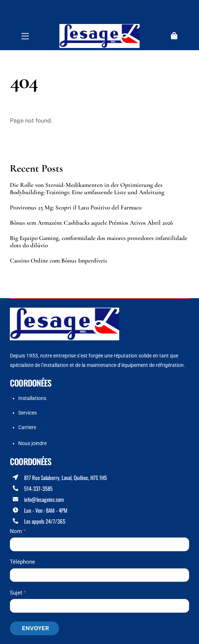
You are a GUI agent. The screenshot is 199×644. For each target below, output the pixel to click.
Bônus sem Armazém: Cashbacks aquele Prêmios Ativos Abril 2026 (91, 223)
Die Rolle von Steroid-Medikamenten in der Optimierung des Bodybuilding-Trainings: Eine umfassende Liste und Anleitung (87, 189)
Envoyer (36, 628)
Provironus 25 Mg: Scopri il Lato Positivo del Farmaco (76, 208)
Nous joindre (32, 443)
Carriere (27, 427)
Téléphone (22, 562)
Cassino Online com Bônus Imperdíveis (58, 261)
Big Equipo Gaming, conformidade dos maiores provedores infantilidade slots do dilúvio (99, 242)
